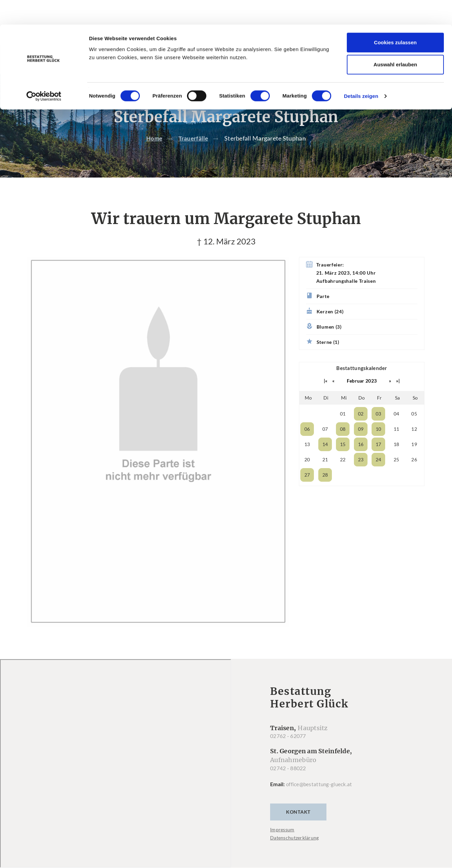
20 (307, 473)
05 (414, 428)
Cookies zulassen (395, 18)
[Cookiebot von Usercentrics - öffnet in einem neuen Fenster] (44, 72)
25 (397, 473)
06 (307, 443)
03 (379, 428)
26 (414, 473)
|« (326, 395)
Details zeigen (361, 71)
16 (361, 458)
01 (343, 428)
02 (361, 428)
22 (343, 473)
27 (307, 489)
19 (414, 458)
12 (414, 443)
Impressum (282, 843)
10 (379, 443)
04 (397, 428)
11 (397, 443)
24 (379, 473)
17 (379, 458)
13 (307, 458)
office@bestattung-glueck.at (320, 798)
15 (343, 458)
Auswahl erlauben (395, 40)
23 (361, 473)
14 (325, 458)
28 (325, 489)
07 (325, 443)
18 (397, 458)
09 (361, 443)
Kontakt (298, 826)
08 (343, 443)
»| (398, 395)
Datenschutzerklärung (295, 852)
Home (154, 152)
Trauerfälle (194, 152)
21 (325, 473)
